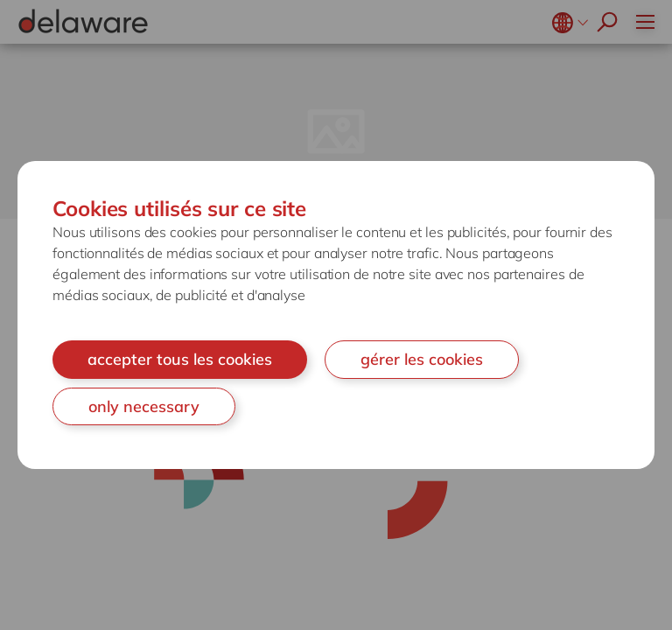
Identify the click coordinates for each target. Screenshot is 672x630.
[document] (336, 315)
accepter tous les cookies (180, 359)
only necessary (144, 406)
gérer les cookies (422, 359)
